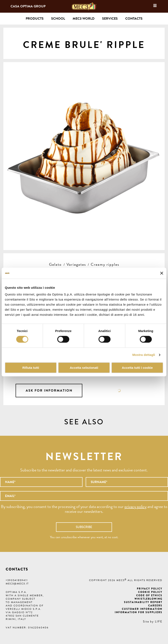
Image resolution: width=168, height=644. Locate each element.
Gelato (55, 264)
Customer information (142, 609)
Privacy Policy (150, 589)
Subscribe (84, 527)
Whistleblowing (148, 599)
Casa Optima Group (28, 6)
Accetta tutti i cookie (137, 368)
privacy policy (135, 506)
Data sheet (119, 391)
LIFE (159, 622)
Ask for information (49, 391)
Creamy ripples (105, 264)
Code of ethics (149, 595)
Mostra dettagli (144, 355)
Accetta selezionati (84, 368)
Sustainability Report (143, 602)
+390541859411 (17, 580)
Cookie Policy (150, 592)
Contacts (134, 19)
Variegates (76, 264)
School (58, 19)
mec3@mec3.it (17, 584)
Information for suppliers (139, 612)
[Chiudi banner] (162, 273)
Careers (155, 606)
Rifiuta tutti (31, 368)
